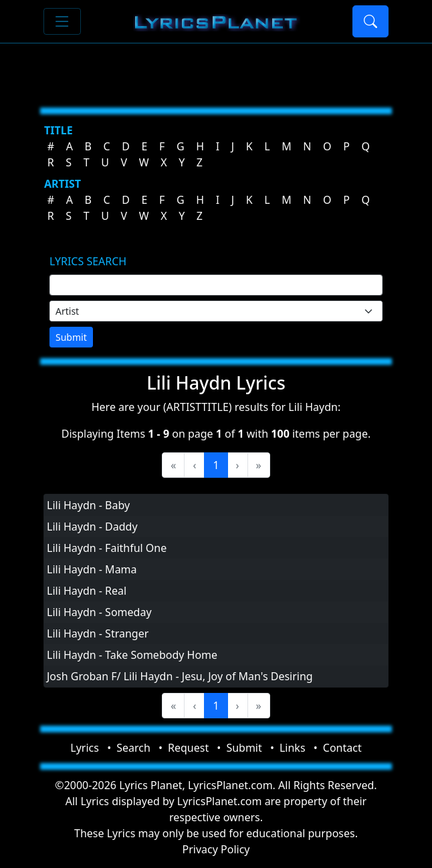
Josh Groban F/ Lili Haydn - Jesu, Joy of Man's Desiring (180, 676)
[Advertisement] (216, 70)
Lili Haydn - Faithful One (107, 548)
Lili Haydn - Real (87, 591)
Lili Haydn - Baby (88, 505)
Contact (342, 748)
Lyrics (85, 748)
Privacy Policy (216, 849)
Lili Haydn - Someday (99, 612)
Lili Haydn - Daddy (92, 527)
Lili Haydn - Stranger (98, 633)
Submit (71, 337)
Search (133, 748)
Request (188, 748)
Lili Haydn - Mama (92, 569)
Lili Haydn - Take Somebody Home (132, 655)
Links (293, 748)
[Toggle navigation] (62, 21)
